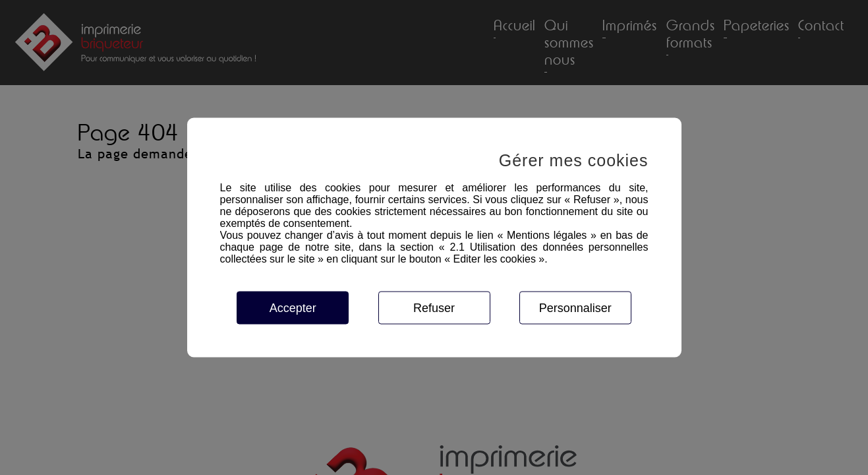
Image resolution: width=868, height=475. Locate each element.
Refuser (434, 308)
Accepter (293, 308)
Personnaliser (575, 308)
